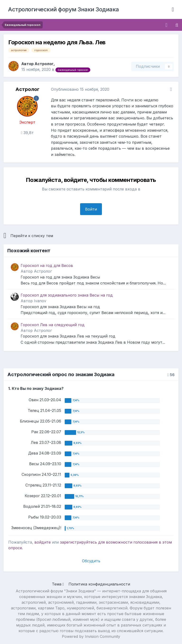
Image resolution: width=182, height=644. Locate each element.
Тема (58, 584)
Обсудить (91, 561)
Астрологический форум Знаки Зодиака (64, 9)
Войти (91, 209)
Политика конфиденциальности (99, 584)
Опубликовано (80, 89)
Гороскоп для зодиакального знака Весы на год (67, 295)
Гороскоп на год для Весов (47, 266)
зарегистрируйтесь (78, 542)
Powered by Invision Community (91, 636)
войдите (43, 542)
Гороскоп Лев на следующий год (53, 325)
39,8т (27, 133)
